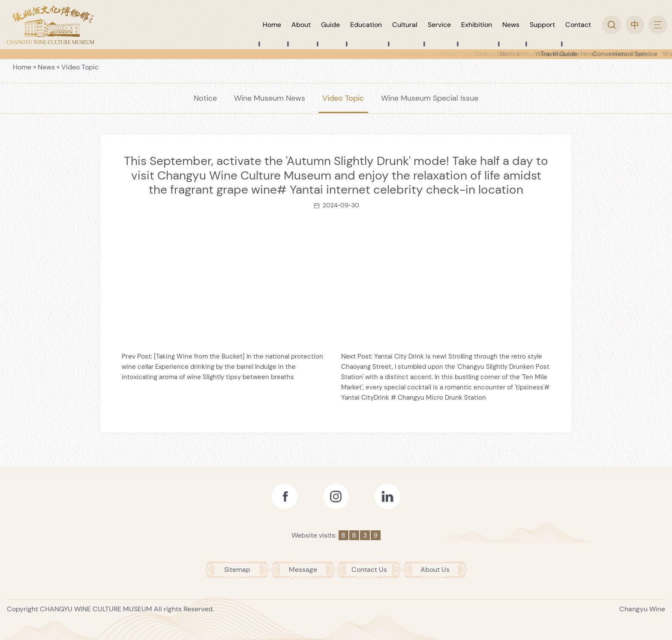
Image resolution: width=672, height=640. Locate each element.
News (46, 67)
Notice (205, 98)
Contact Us (369, 570)
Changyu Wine (642, 609)
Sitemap (237, 570)
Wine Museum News (270, 98)
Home (22, 67)
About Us (435, 570)
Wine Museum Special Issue (430, 98)
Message (303, 570)
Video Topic (80, 67)
